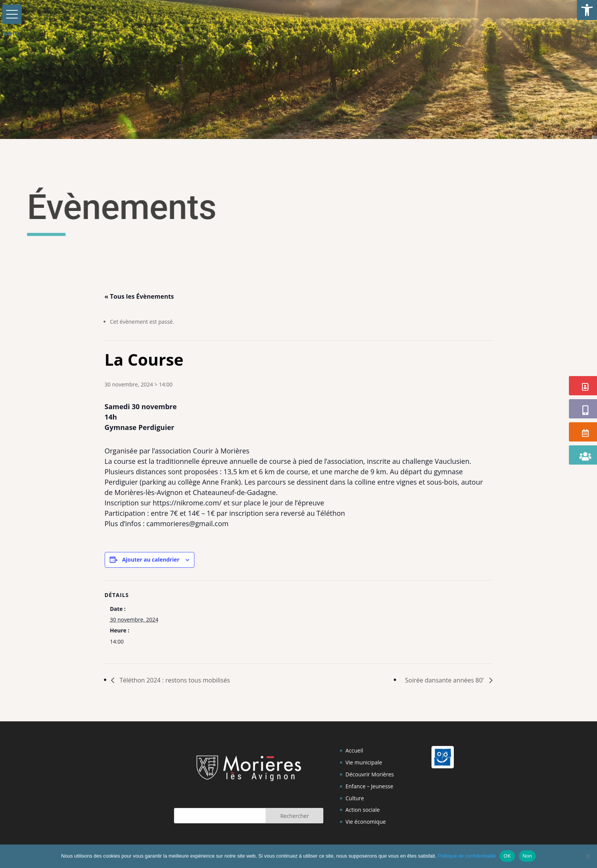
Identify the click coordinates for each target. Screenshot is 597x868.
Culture (355, 798)
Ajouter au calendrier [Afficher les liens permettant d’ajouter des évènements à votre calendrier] (151, 559)
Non (528, 856)
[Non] (587, 856)
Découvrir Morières (370, 774)
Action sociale (362, 810)
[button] (587, 10)
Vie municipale (364, 762)
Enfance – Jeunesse (369, 786)
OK (507, 856)
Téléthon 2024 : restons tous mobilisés (174, 680)
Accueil (354, 750)
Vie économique (365, 822)
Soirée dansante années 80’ (445, 680)
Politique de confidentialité (467, 856)
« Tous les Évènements (139, 296)
